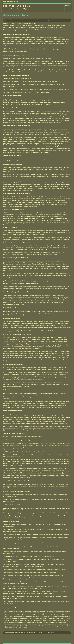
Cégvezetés (16, 6)
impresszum (68, 642)
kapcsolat (68, 6)
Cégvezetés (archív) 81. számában (19, 24)
